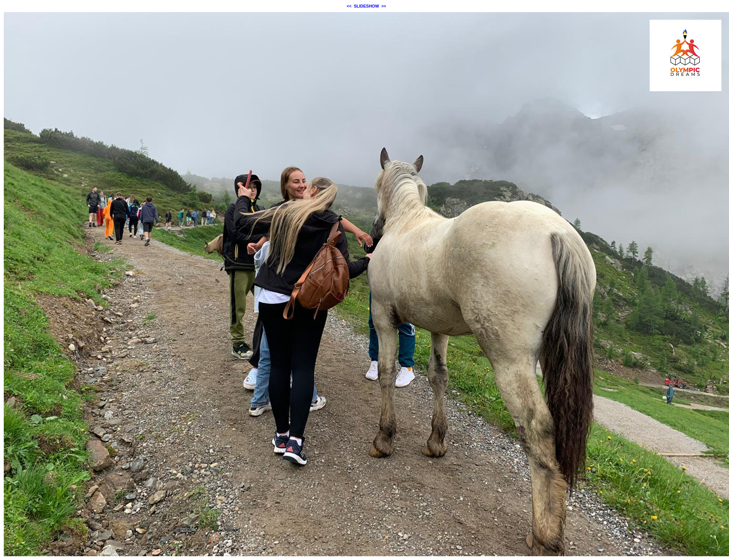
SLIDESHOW (367, 6)
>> (384, 6)
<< (349, 6)
